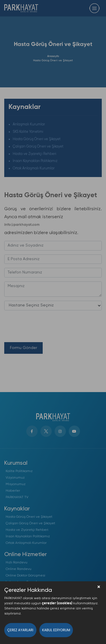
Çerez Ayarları (20, 630)
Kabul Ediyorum (56, 630)
